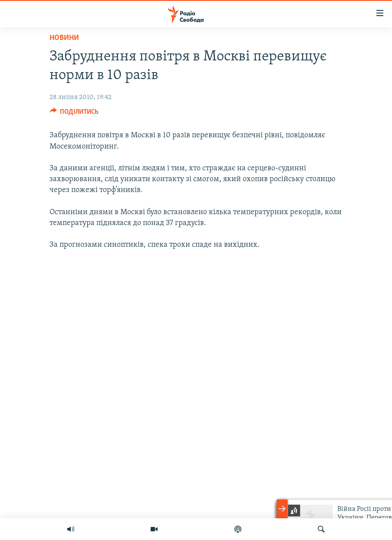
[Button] (74, 114)
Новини (64, 38)
